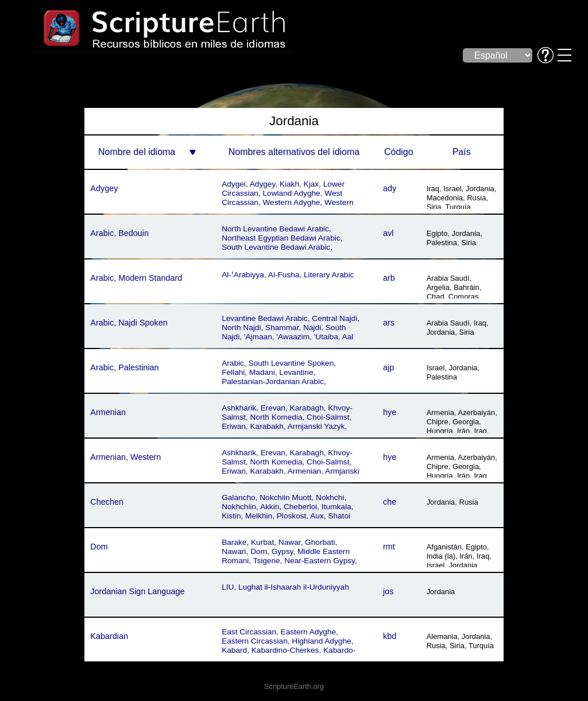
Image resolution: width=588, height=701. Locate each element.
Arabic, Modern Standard (136, 278)
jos (388, 591)
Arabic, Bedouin (119, 233)
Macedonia (445, 198)
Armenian (108, 412)
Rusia (476, 198)
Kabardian (109, 636)
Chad (436, 297)
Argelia (438, 287)
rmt (389, 547)
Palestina (442, 243)
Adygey (104, 188)
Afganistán (444, 547)
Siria (434, 207)
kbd (390, 636)
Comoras (464, 297)
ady (390, 188)
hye (390, 412)
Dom (99, 547)
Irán (463, 431)
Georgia (466, 422)
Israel (452, 189)
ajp (388, 367)
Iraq (433, 189)
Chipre (438, 422)
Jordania (480, 189)
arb (389, 278)
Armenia (440, 413)
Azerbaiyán (476, 413)
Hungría (440, 431)
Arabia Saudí (448, 278)
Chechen (107, 502)
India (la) (441, 556)
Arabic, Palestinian (124, 367)
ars (389, 323)
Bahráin (467, 287)
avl (388, 233)
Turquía (458, 207)
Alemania (442, 636)
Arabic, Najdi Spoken (129, 323)
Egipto (437, 233)
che (390, 502)
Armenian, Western (125, 457)
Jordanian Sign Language (137, 591)
